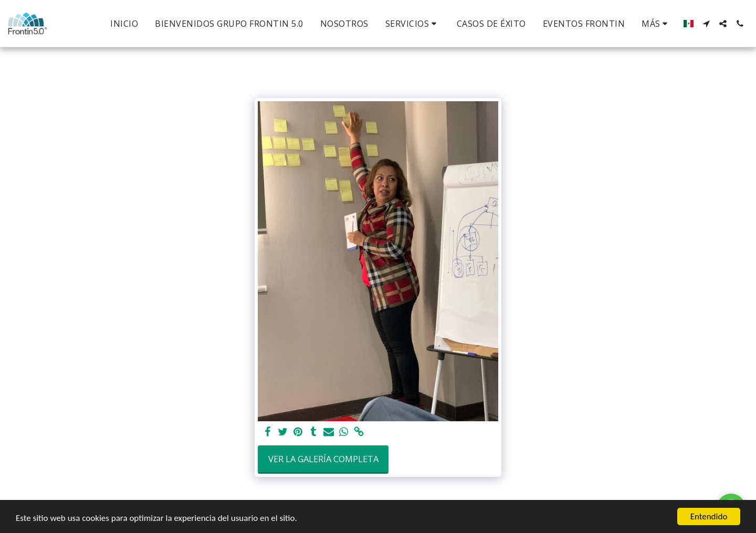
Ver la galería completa (323, 459)
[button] (413, 24)
